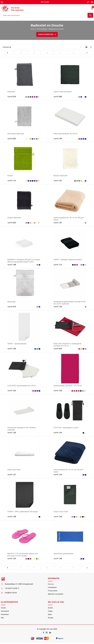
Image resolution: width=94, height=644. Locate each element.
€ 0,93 (58, 349)
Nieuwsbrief (5, 612)
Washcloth (11, 92)
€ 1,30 (58, 391)
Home (32, 29)
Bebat (50, 615)
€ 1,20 (58, 307)
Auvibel (50, 609)
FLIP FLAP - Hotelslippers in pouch (67, 428)
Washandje (12, 302)
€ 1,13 (12, 181)
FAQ (2, 619)
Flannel (10, 176)
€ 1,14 (58, 265)
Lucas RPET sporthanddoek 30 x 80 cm (22, 386)
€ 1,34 (58, 475)
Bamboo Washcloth (61, 176)
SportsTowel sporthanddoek (64, 554)
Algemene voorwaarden (56, 595)
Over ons (51, 585)
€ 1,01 (58, 181)
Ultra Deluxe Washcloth (16, 134)
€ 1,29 (58, 433)
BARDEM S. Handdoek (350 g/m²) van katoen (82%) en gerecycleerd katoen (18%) (22, 262)
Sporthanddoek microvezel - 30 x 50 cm (68, 386)
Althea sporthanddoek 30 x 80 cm (66, 134)
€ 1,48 (12, 517)
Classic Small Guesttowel (63, 92)
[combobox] (44, 15)
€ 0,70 (12, 96)
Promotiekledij (42, 29)
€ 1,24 (12, 559)
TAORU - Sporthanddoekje (17, 344)
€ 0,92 (12, 139)
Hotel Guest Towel (14, 470)
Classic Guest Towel (61, 512)
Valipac (50, 612)
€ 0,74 (12, 307)
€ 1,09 (58, 139)
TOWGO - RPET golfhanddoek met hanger (24, 512)
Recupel (51, 619)
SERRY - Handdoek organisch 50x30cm (69, 260)
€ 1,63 (12, 391)
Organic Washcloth (15, 218)
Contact (4, 609)
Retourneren (5, 615)
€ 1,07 (58, 223)
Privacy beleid (53, 591)
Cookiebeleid (52, 588)
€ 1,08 (12, 265)
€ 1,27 (12, 475)
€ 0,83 (58, 96)
